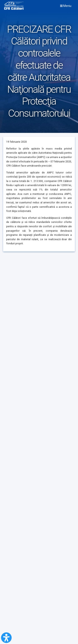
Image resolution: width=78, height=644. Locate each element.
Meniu (66, 6)
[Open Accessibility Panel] (6, 638)
